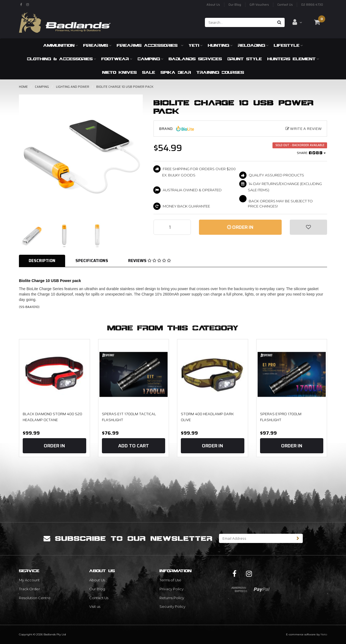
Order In (240, 227)
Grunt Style (245, 59)
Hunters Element (293, 59)
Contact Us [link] (99, 598)
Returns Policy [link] (172, 598)
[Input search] (240, 22)
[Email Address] (256, 538)
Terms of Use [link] (170, 580)
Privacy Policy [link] (172, 589)
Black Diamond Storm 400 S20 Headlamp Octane (52, 417)
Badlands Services (195, 59)
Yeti (196, 45)
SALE (149, 72)
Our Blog (235, 5)
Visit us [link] (95, 606)
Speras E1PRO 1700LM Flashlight (281, 417)
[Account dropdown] (297, 22)
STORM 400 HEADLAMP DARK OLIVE (207, 417)
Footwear (117, 59)
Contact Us (285, 5)
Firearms (97, 45)
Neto (324, 634)
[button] (308, 227)
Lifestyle (288, 45)
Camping (150, 59)
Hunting (220, 45)
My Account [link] (29, 580)
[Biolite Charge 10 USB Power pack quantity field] (172, 227)
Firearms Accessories (150, 45)
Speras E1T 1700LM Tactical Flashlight (129, 417)
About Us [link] (97, 580)
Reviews (149, 261)
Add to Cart (134, 446)
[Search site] (279, 22)
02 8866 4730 (312, 5)
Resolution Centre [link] (35, 598)
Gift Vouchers (259, 5)
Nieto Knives (119, 72)
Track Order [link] (29, 589)
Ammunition (61, 45)
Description (42, 261)
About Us (213, 5)
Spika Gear (176, 72)
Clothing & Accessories (61, 59)
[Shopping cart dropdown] (317, 22)
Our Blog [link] (97, 589)
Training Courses (220, 72)
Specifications (92, 261)
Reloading (253, 45)
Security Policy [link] (172, 606)
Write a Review (304, 129)
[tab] (42, 261)
